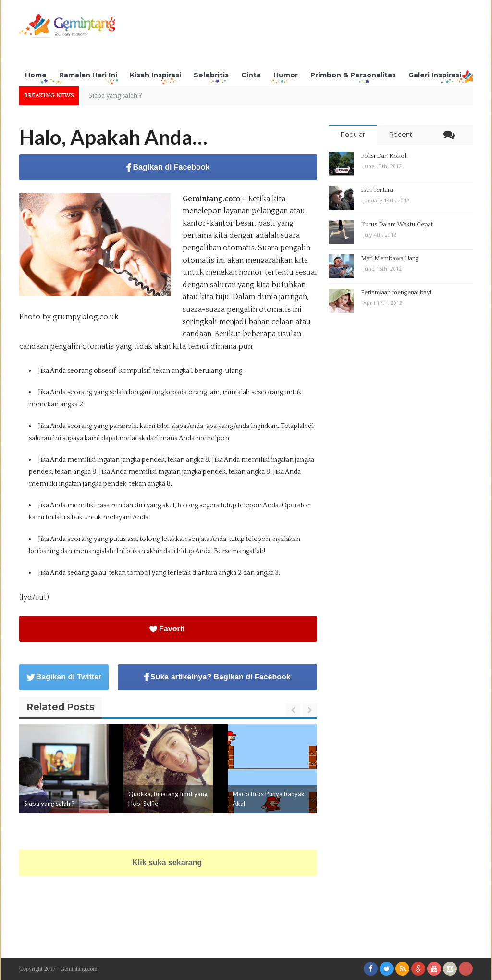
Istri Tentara (377, 190)
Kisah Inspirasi (155, 75)
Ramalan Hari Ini (88, 75)
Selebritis (211, 75)
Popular (353, 134)
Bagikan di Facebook (168, 168)
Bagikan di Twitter (64, 677)
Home (36, 75)
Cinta (251, 75)
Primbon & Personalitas (353, 75)
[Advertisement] (298, 36)
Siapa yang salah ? (49, 804)
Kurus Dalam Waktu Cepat (397, 224)
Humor (286, 75)
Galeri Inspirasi (435, 75)
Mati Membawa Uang (390, 258)
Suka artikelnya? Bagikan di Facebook (217, 677)
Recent (401, 134)
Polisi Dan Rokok (384, 156)
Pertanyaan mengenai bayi (396, 292)
